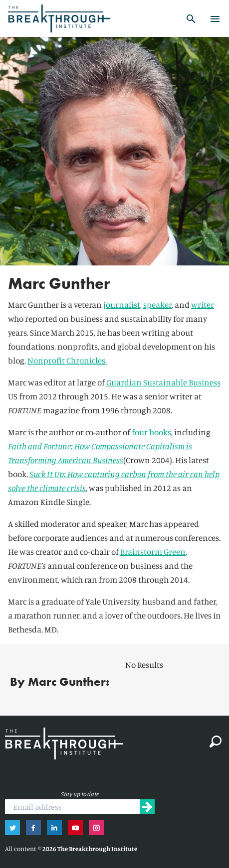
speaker (157, 305)
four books (151, 432)
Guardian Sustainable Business (163, 382)
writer (203, 305)
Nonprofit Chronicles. (67, 360)
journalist (122, 305)
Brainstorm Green (153, 552)
